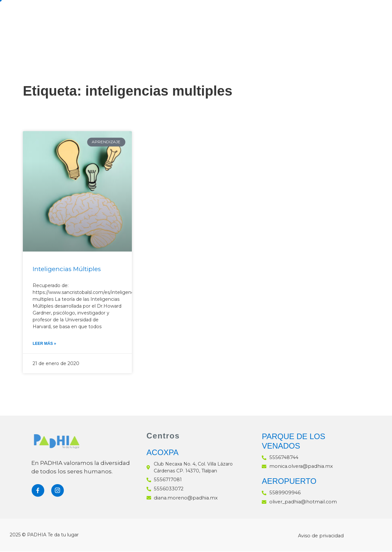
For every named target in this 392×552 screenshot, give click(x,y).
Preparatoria (296, 15)
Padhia (158, 15)
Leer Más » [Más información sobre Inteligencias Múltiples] (44, 345)
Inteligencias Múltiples (69, 269)
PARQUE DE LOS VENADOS (293, 442)
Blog (358, 15)
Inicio (112, 15)
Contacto (124, 36)
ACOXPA (163, 454)
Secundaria (218, 15)
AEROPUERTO (289, 482)
